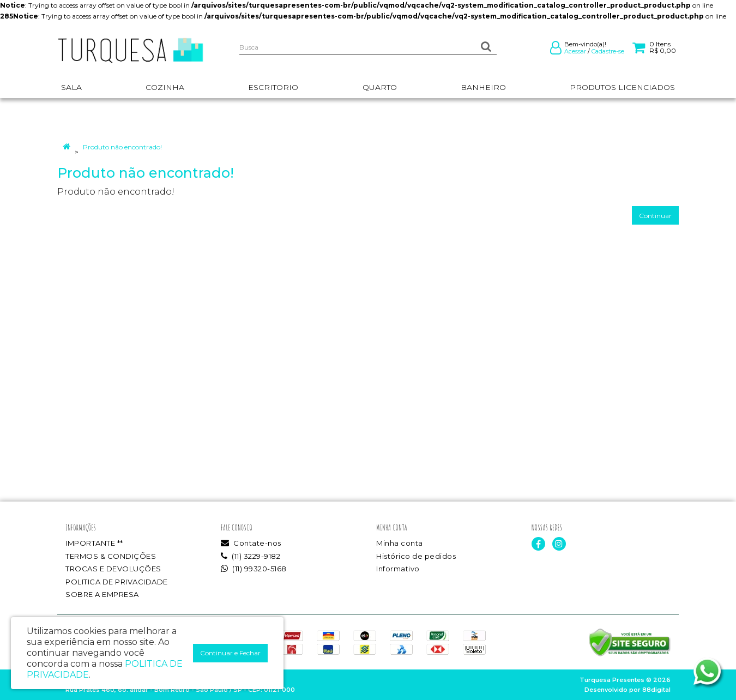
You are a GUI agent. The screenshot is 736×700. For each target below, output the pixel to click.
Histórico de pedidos (416, 556)
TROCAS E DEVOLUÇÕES (113, 569)
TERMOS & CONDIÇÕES (111, 556)
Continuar (655, 216)
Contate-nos (251, 543)
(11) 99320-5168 (254, 569)
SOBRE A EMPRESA (102, 594)
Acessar (575, 51)
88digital (656, 690)
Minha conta (400, 543)
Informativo (398, 569)
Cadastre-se (608, 51)
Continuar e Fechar (230, 653)
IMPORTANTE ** (94, 543)
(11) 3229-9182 (251, 556)
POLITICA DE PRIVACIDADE (117, 582)
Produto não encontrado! (122, 147)
